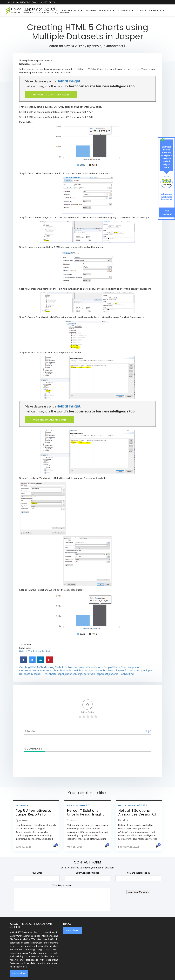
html (106, 671)
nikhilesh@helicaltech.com (22, 2)
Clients (141, 10)
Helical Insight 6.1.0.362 (133, 806)
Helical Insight (68, 81)
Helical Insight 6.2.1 (79, 806)
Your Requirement (62, 885)
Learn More (19, 973)
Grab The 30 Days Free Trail (49, 420)
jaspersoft (102, 674)
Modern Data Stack (100, 10)
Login (148, 731)
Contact (157, 10)
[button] (168, 10)
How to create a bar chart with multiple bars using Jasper (69, 671)
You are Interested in (138, 873)
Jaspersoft (115, 46)
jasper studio (88, 674)
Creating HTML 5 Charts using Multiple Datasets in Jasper (53, 667)
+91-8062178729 (47, 2)
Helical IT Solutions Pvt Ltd (35, 651)
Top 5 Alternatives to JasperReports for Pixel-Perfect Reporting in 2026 (36, 816)
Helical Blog (73, 930)
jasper (60, 674)
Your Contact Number (87, 873)
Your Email (37, 873)
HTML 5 (113, 671)
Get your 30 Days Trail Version (51, 95)
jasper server (72, 674)
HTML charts (49, 674)
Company (126, 10)
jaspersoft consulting (121, 674)
